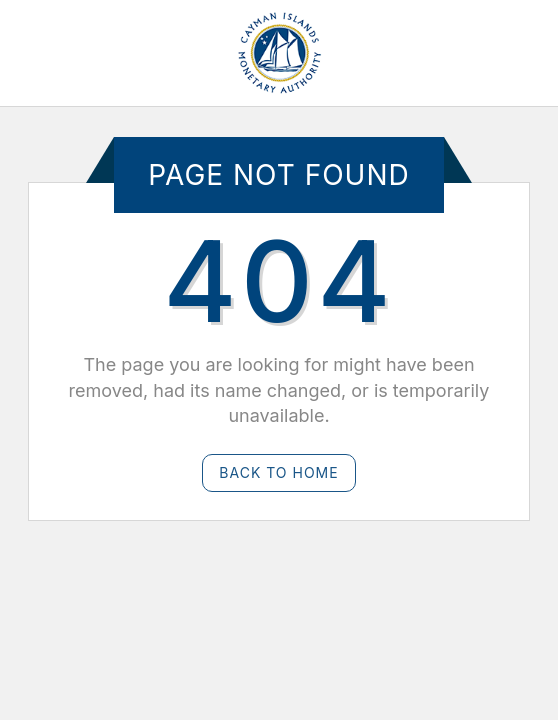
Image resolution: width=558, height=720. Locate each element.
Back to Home (278, 472)
